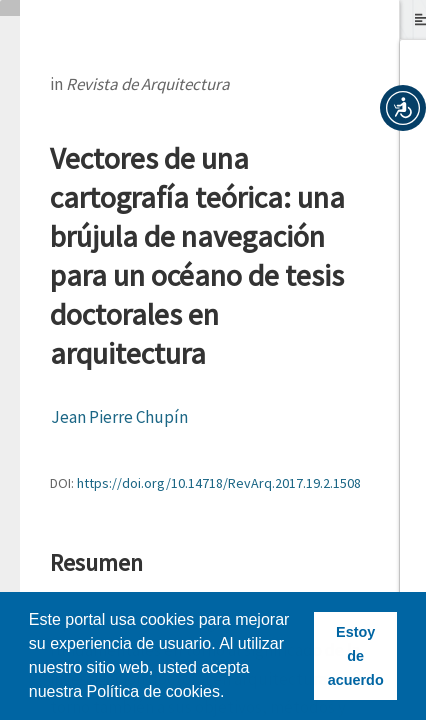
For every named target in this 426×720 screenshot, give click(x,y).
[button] (403, 108)
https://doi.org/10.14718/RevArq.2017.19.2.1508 (219, 483)
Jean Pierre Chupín (119, 417)
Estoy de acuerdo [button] (356, 656)
